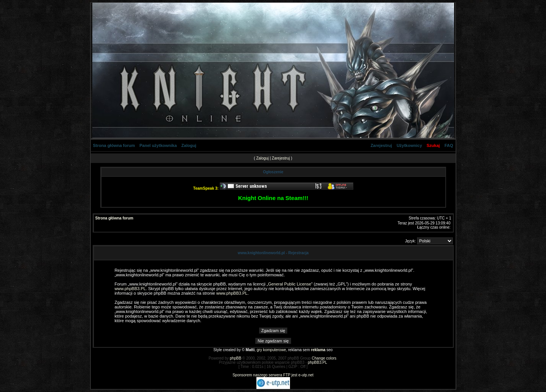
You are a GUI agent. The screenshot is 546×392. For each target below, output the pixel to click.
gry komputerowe (271, 350)
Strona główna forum (114, 145)
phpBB (235, 358)
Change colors (324, 358)
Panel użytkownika (158, 145)
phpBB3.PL (318, 362)
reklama (318, 350)
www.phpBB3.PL (130, 289)
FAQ (449, 145)
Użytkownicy (409, 145)
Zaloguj (189, 145)
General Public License (289, 284)
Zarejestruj (381, 145)
